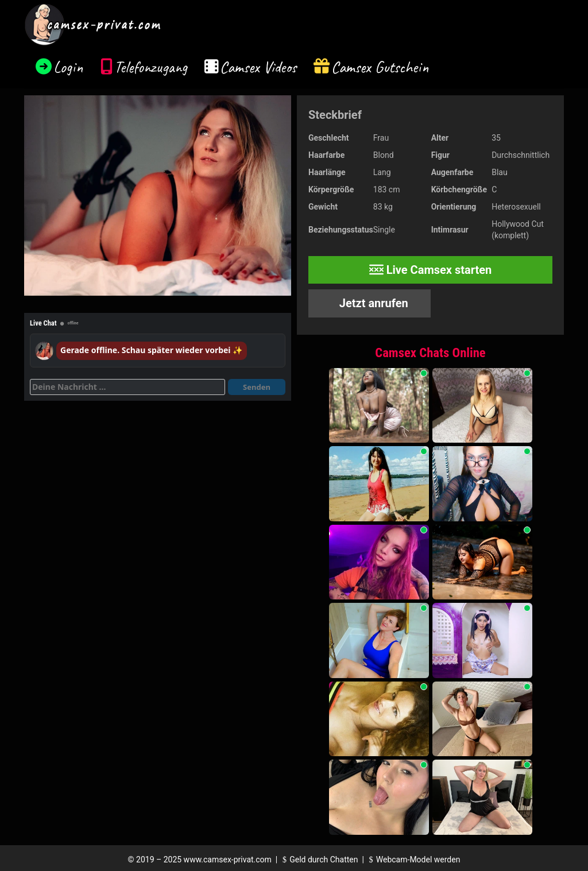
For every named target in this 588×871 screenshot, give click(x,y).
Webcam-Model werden (413, 860)
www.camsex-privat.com (228, 860)
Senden (257, 387)
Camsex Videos (258, 67)
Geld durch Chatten (319, 860)
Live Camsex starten (431, 270)
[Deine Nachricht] (127, 387)
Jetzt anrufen (372, 303)
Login (68, 67)
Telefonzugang (151, 67)
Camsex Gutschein (380, 67)
